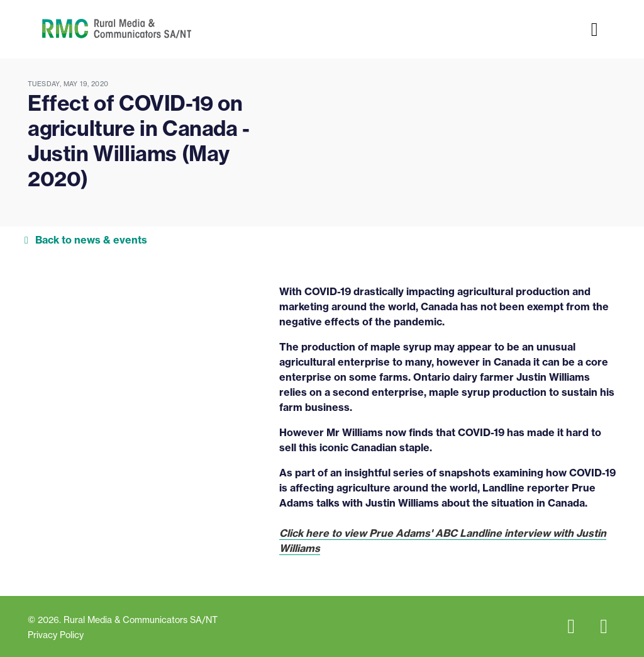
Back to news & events (91, 240)
